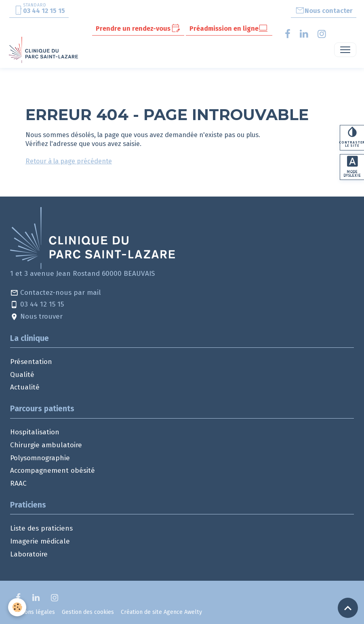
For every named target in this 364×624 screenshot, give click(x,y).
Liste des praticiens (41, 528)
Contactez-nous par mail (56, 293)
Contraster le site (352, 137)
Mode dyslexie (352, 167)
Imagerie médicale (40, 541)
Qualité (22, 375)
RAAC (18, 483)
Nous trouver (36, 317)
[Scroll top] (348, 608)
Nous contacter (324, 11)
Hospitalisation (35, 432)
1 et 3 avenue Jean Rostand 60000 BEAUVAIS (82, 274)
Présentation (31, 362)
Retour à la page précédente (69, 161)
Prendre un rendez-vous (138, 28)
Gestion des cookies (88, 612)
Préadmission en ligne (229, 28)
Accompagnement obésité (53, 471)
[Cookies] (17, 607)
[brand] (45, 50)
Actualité (25, 387)
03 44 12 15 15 (37, 305)
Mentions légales (33, 612)
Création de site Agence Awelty (161, 612)
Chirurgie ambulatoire (46, 445)
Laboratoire (29, 554)
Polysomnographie (40, 458)
